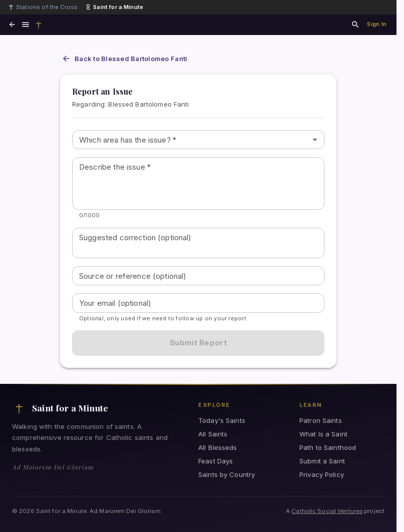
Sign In (377, 24)
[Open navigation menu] (26, 25)
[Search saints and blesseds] (355, 25)
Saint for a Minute (114, 7)
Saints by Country (227, 474)
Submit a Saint (322, 461)
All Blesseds (218, 447)
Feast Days (216, 461)
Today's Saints (222, 420)
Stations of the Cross (43, 7)
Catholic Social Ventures (327, 511)
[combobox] (198, 140)
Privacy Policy (322, 474)
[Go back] (12, 25)
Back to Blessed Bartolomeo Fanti (124, 59)
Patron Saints (321, 420)
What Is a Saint (323, 434)
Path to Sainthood (328, 447)
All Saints (213, 434)
